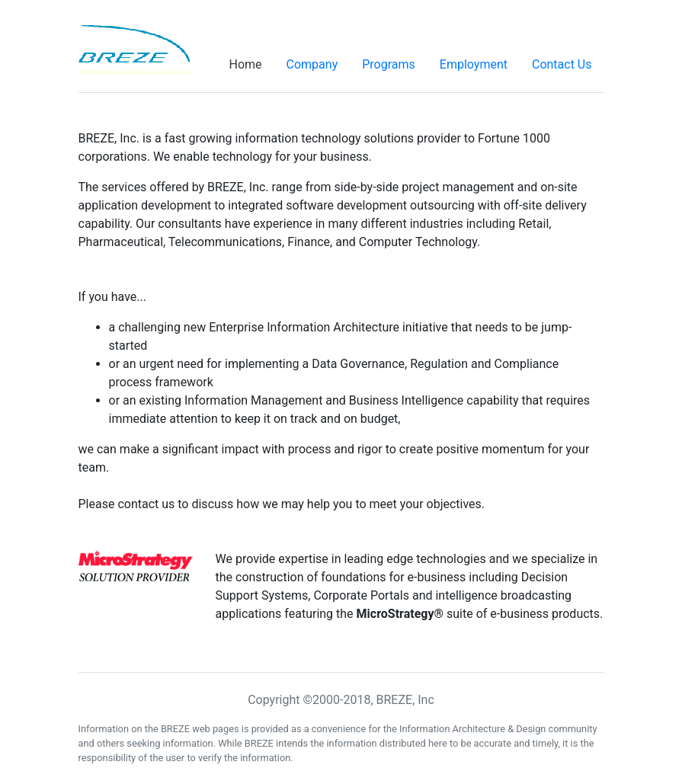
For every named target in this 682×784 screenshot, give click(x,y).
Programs (389, 64)
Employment (474, 64)
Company (312, 64)
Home (245, 64)
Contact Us (562, 64)
